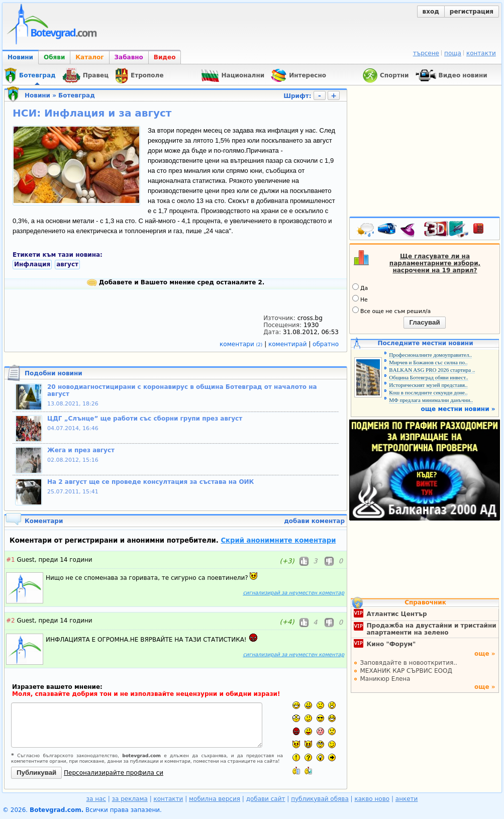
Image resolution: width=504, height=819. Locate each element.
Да (360, 287)
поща (453, 53)
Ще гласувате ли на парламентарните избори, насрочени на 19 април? (435, 263)
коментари (242, 344)
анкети (407, 799)
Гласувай (424, 322)
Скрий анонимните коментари (278, 540)
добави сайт (266, 799)
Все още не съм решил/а (391, 311)
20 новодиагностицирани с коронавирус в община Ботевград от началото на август (182, 390)
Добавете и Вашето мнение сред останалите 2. (176, 282)
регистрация (472, 12)
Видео (165, 57)
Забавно (129, 57)
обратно (326, 344)
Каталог (89, 57)
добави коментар (314, 521)
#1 (11, 560)
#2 (11, 621)
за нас (96, 799)
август (67, 264)
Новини (20, 57)
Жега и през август (81, 450)
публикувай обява (320, 799)
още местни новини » (458, 409)
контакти (481, 53)
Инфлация (32, 264)
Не (360, 299)
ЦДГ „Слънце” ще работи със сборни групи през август (145, 419)
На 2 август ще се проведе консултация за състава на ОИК (150, 482)
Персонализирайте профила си (114, 773)
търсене (426, 53)
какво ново (372, 799)
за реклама (130, 799)
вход (431, 12)
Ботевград (77, 95)
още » (485, 654)
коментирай (288, 344)
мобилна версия (215, 799)
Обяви (54, 57)
